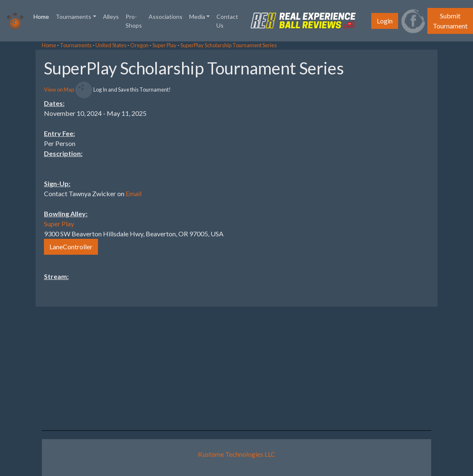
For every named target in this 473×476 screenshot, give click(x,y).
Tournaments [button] (73, 17)
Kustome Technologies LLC (237, 454)
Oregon (139, 45)
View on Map (59, 90)
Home (43, 16)
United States (111, 45)
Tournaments (76, 45)
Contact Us (227, 21)
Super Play (165, 45)
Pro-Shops (134, 21)
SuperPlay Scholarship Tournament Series (229, 45)
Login (385, 21)
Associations (166, 17)
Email (134, 193)
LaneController (71, 247)
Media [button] (197, 17)
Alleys (111, 17)
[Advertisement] (406, 175)
